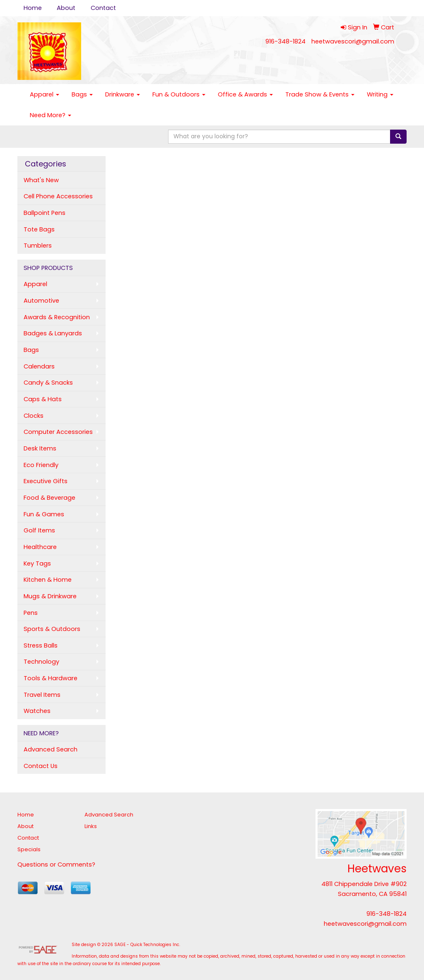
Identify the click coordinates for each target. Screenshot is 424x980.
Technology (41, 662)
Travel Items (42, 695)
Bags (82, 94)
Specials (29, 849)
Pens (31, 613)
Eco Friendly (41, 465)
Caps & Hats (43, 399)
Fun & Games (44, 514)
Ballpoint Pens (45, 213)
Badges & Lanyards (53, 333)
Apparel (45, 94)
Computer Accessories (58, 432)
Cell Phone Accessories (58, 196)
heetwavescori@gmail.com (353, 41)
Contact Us (41, 766)
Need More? (51, 115)
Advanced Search (51, 749)
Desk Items (40, 448)
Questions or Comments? (56, 864)
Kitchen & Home (48, 580)
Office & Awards (245, 94)
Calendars (39, 366)
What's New (41, 180)
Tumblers (38, 246)
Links (91, 826)
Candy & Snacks (48, 383)
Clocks (34, 416)
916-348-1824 (285, 41)
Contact (103, 8)
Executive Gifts (46, 481)
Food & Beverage (49, 498)
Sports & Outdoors (52, 629)
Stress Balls (41, 645)
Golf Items (39, 530)
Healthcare (40, 547)
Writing (380, 94)
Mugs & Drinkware (50, 596)
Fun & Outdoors (179, 94)
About (66, 8)
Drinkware (123, 94)
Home (33, 8)
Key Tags (37, 563)
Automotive (41, 301)
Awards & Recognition (57, 317)
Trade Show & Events (320, 94)
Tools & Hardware (51, 678)
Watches (37, 711)
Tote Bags (39, 229)
